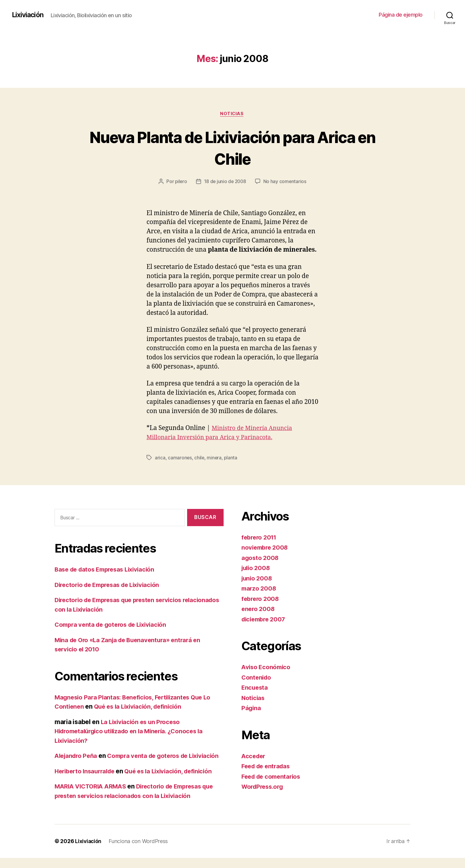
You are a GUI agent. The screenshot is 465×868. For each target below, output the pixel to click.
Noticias (232, 114)
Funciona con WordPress (139, 851)
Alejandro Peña (77, 756)
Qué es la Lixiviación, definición (141, 707)
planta (231, 458)
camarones (180, 458)
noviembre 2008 (266, 548)
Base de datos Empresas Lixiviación (108, 570)
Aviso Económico (267, 668)
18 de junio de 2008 (225, 182)
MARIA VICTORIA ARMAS (93, 796)
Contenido (257, 678)
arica (160, 458)
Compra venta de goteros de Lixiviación (114, 625)
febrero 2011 (260, 538)
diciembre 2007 (265, 620)
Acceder (254, 757)
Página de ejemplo (401, 15)
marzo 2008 (259, 589)
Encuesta (255, 688)
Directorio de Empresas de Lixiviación (111, 585)
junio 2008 (257, 579)
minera (215, 458)
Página (251, 708)
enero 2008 (259, 609)
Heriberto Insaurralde (87, 781)
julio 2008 (257, 568)
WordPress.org (264, 787)
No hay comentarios (286, 182)
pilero (180, 182)
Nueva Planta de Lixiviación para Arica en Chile (232, 148)
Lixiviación (28, 15)
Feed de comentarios (273, 777)
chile (200, 458)
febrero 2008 (261, 599)
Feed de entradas (267, 767)
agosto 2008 (261, 558)
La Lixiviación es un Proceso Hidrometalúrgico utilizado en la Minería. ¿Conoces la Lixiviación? (133, 732)
